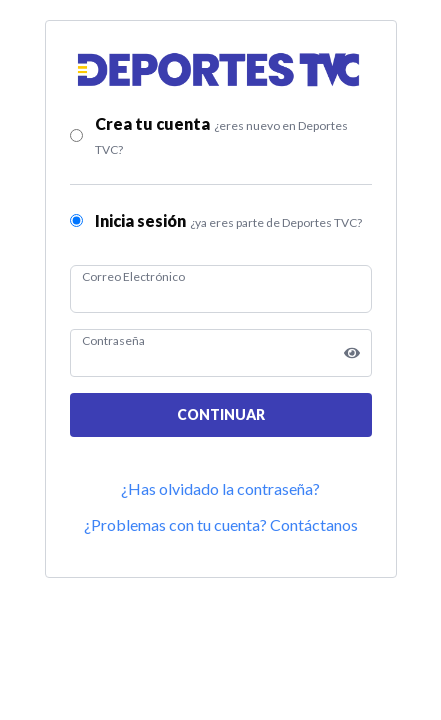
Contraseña (113, 340)
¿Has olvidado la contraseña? (220, 488)
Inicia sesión (228, 220)
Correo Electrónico (133, 276)
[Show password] (352, 353)
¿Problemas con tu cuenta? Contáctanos (221, 524)
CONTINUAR (221, 414)
